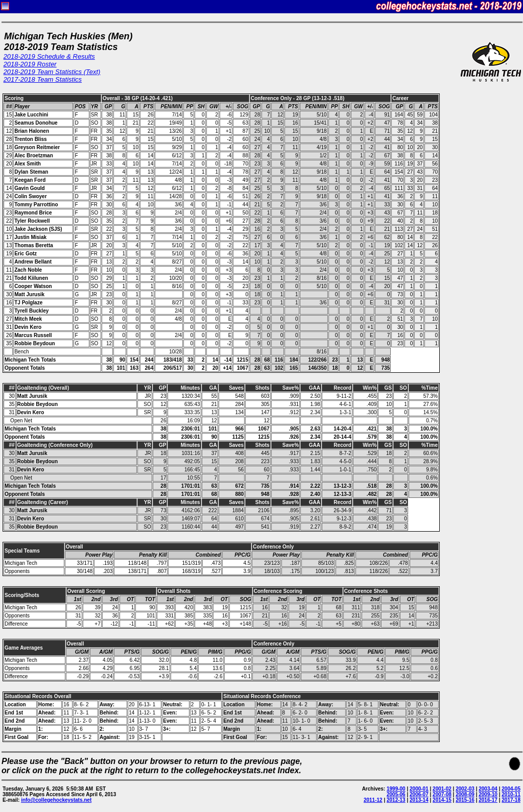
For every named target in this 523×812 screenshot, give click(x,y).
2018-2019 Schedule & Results (49, 56)
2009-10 (488, 794)
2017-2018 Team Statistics (43, 79)
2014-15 (442, 800)
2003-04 (488, 789)
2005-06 (396, 794)
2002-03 (465, 789)
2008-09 (465, 794)
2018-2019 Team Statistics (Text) (52, 72)
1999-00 (396, 789)
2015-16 (465, 800)
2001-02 (442, 789)
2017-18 (511, 800)
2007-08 (442, 794)
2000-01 (419, 789)
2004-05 (511, 789)
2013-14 (419, 800)
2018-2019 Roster (30, 64)
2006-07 (419, 794)
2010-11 (511, 794)
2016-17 (488, 800)
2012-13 (396, 800)
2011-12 (373, 800)
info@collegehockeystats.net (56, 800)
